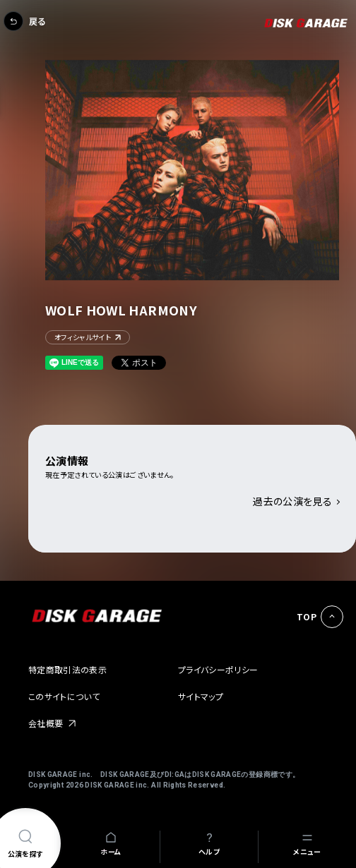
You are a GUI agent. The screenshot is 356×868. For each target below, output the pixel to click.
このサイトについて (64, 696)
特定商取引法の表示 (67, 669)
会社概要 (46, 723)
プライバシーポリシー (218, 669)
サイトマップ (201, 696)
